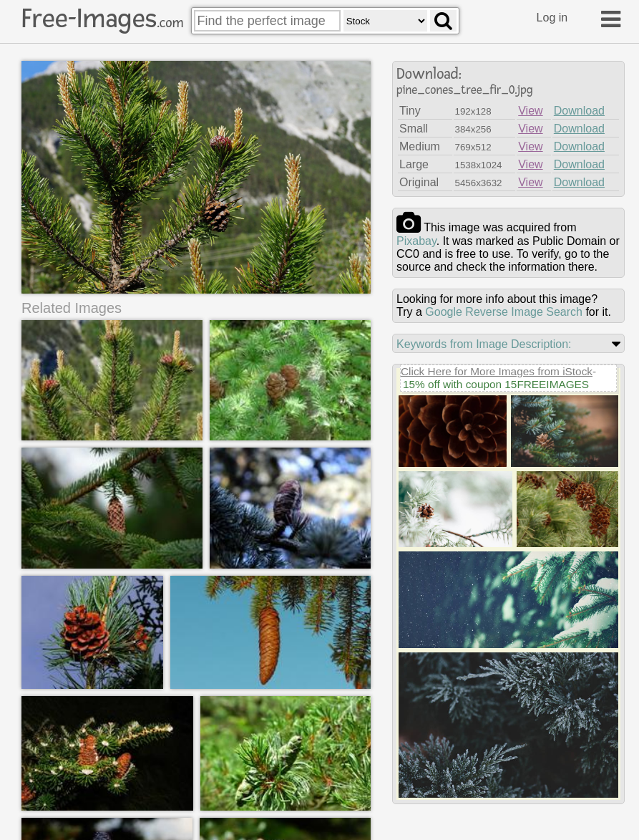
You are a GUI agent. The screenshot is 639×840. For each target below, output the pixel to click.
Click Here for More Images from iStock (497, 371)
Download (579, 111)
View (530, 111)
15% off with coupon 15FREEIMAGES (496, 384)
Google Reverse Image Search (504, 312)
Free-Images (102, 19)
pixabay (416, 241)
